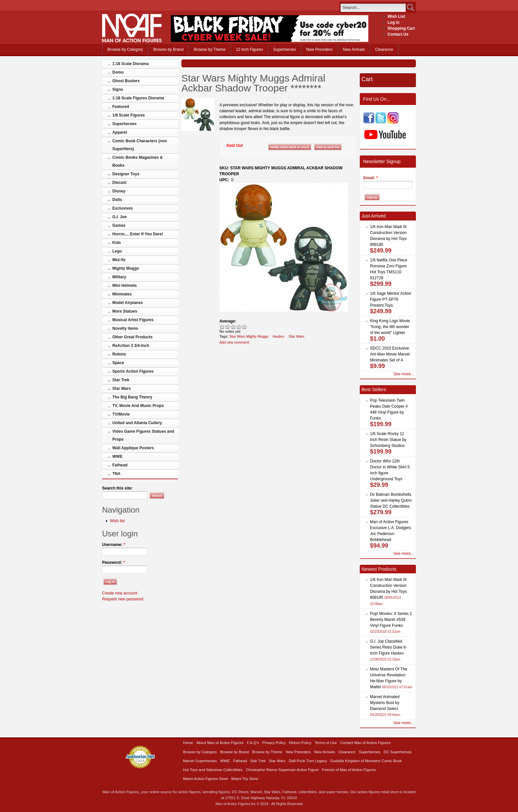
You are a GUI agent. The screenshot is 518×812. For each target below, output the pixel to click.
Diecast (119, 183)
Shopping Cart (401, 28)
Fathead (120, 465)
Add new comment (234, 342)
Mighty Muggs (126, 268)
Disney (119, 191)
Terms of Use (326, 743)
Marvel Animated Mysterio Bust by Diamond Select (385, 703)
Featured (121, 107)
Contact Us (398, 34)
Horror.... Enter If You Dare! (138, 234)
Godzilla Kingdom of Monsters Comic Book (366, 761)
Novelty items (125, 328)
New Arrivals (354, 50)
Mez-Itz (119, 260)
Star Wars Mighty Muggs (249, 336)
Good (233, 327)
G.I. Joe (119, 217)
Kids (117, 243)
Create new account (120, 593)
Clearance (384, 50)
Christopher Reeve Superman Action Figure (282, 770)
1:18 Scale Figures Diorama (138, 98)
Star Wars (122, 389)
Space (118, 363)
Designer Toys (126, 174)
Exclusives (123, 208)
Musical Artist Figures (133, 320)
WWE (117, 457)
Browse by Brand (168, 50)
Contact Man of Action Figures (366, 743)
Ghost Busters (126, 81)
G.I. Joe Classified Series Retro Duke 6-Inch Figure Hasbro (388, 647)
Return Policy (300, 743)
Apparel (120, 132)
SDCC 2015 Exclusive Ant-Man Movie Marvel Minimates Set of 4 (390, 354)
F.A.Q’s (253, 743)
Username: (114, 545)
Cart (367, 79)
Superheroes (285, 50)
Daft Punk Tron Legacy (308, 761)
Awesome (245, 327)
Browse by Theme (210, 50)
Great (239, 327)
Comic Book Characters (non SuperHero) (140, 145)
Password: (113, 562)
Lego (117, 251)
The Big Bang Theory (132, 397)
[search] (373, 7)
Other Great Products (132, 337)
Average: (228, 321)
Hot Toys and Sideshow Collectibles (213, 770)
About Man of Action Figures (220, 743)
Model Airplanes (128, 303)
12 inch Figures (249, 50)
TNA (116, 474)
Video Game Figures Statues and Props (143, 435)
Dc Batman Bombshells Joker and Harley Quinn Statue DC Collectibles (391, 500)
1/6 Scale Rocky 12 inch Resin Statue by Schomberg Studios (388, 440)
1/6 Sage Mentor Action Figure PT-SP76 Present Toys (391, 299)
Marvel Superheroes (200, 761)
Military (119, 277)
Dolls (117, 200)
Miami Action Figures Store (205, 779)
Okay (228, 327)
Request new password (123, 599)
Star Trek (121, 380)
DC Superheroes (398, 752)
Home (188, 743)
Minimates (122, 294)
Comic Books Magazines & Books (138, 161)
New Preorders (319, 50)
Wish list (117, 521)
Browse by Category (125, 50)
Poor (222, 327)
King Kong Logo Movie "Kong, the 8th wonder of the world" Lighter (390, 327)
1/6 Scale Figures (129, 115)
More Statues (125, 311)
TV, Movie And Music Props (138, 406)
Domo (118, 72)
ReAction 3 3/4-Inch (131, 346)
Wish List (396, 17)
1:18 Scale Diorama (130, 64)
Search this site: (117, 488)
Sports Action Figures (133, 371)
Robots (119, 354)
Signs (118, 89)
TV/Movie (121, 414)
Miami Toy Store (245, 779)
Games (119, 225)
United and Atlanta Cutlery (137, 423)
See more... (404, 374)
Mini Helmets (125, 286)
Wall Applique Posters (133, 448)
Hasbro (279, 336)
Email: (371, 178)
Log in (393, 22)
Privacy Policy (274, 743)
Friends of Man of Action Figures (349, 770)
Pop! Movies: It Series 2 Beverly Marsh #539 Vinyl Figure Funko (391, 620)
